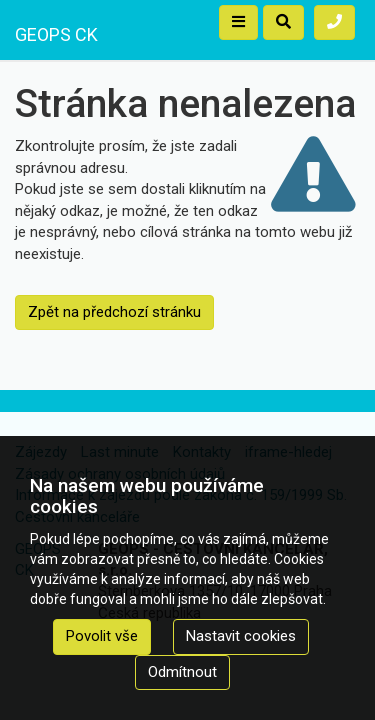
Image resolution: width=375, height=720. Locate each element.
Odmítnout (182, 672)
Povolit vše (102, 636)
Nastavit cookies (241, 636)
